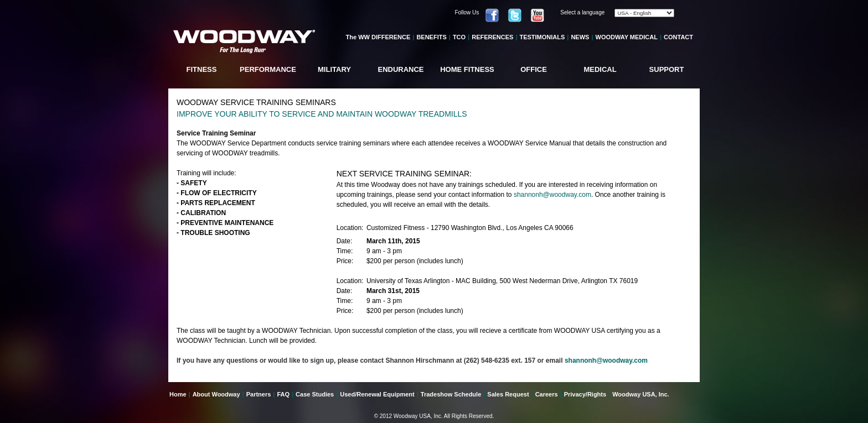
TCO (459, 37)
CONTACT (678, 37)
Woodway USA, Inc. (640, 394)
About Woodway (216, 394)
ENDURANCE (401, 69)
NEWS (580, 37)
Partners (259, 394)
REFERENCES (492, 37)
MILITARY (334, 69)
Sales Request (508, 394)
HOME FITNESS (467, 69)
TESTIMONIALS (542, 37)
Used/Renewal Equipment (377, 394)
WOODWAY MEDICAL (627, 37)
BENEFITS (431, 37)
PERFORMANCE (268, 69)
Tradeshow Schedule (451, 394)
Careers (547, 394)
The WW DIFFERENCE (378, 37)
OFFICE (534, 69)
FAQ (283, 394)
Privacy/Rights (585, 394)
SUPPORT (667, 69)
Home (178, 394)
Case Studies (315, 394)
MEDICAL (600, 69)
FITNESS (202, 69)
